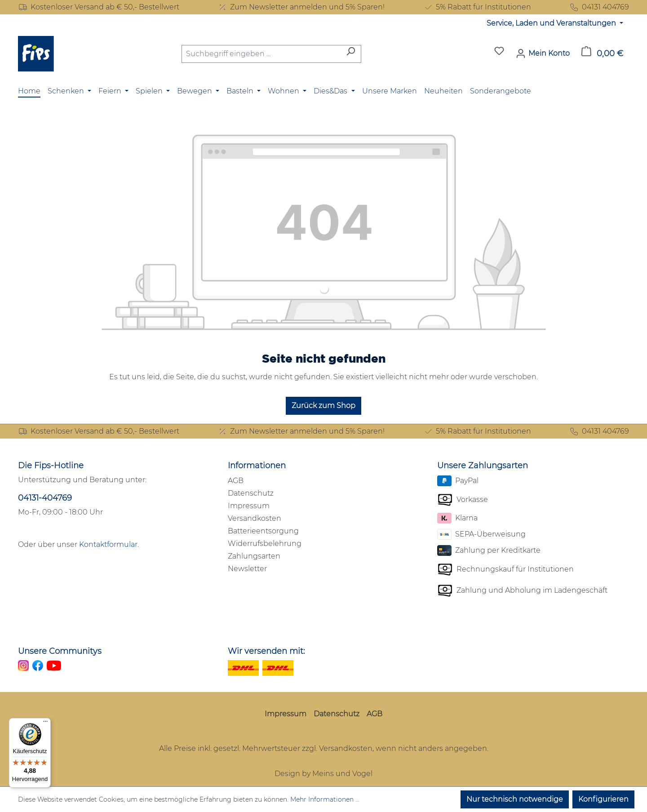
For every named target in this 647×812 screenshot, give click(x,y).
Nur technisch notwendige (515, 799)
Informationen (257, 466)
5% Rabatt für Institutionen (477, 7)
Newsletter (247, 569)
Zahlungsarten (254, 556)
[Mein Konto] (543, 53)
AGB (236, 481)
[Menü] (45, 723)
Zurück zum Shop (323, 406)
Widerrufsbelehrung (265, 544)
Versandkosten (255, 518)
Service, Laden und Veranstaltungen (552, 23)
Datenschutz (251, 493)
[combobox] (261, 54)
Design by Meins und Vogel (323, 774)
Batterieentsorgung (263, 531)
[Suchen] (351, 54)
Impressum (249, 506)
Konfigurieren (603, 799)
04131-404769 (45, 498)
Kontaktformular (108, 544)
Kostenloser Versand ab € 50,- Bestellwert (99, 7)
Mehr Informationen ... (325, 799)
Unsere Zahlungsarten (483, 466)
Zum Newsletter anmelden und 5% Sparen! (301, 7)
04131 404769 (599, 7)
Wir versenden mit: (266, 651)
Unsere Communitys (60, 651)
